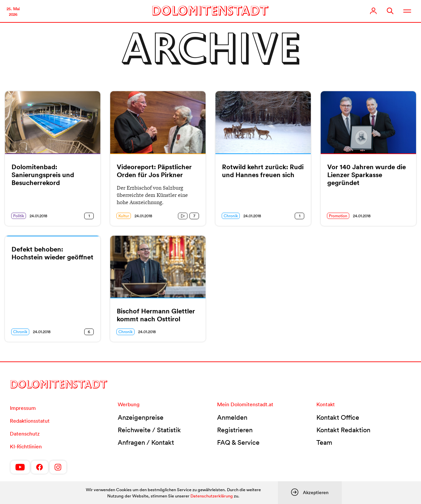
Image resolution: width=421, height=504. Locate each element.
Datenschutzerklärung (212, 496)
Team (324, 442)
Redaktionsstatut (30, 421)
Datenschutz (25, 434)
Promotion (338, 216)
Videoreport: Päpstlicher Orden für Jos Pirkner (154, 171)
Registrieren (235, 430)
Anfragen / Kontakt (146, 442)
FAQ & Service (238, 442)
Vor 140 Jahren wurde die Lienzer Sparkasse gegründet (367, 175)
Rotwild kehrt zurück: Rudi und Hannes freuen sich (263, 171)
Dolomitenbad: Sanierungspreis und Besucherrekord (43, 175)
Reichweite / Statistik (149, 430)
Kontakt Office (338, 417)
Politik (19, 216)
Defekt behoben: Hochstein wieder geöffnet (52, 253)
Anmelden (232, 417)
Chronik (231, 216)
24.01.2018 (38, 216)
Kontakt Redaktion (343, 430)
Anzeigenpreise (141, 417)
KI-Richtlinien (26, 446)
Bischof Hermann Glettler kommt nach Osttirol (156, 315)
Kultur (124, 216)
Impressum (23, 408)
